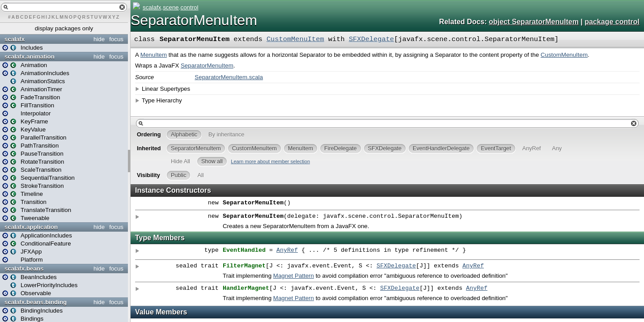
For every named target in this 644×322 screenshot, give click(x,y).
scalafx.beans (24, 269)
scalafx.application (31, 227)
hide (99, 39)
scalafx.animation (30, 57)
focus (116, 39)
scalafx (15, 39)
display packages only (64, 28)
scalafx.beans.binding (36, 302)
